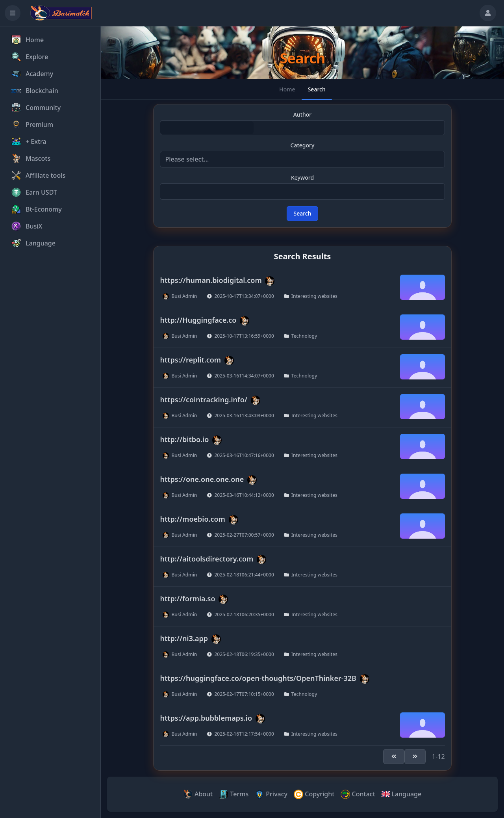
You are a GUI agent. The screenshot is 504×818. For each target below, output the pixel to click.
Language (401, 794)
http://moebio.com (192, 519)
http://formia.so (187, 598)
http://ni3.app (184, 638)
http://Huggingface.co (198, 320)
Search (302, 213)
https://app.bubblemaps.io (206, 718)
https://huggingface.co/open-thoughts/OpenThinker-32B (258, 678)
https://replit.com (190, 359)
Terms (234, 795)
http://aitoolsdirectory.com (207, 558)
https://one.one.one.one (202, 479)
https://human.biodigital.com (211, 280)
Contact (358, 795)
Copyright (314, 795)
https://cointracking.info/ (204, 399)
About (198, 795)
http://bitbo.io (184, 439)
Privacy (271, 795)
